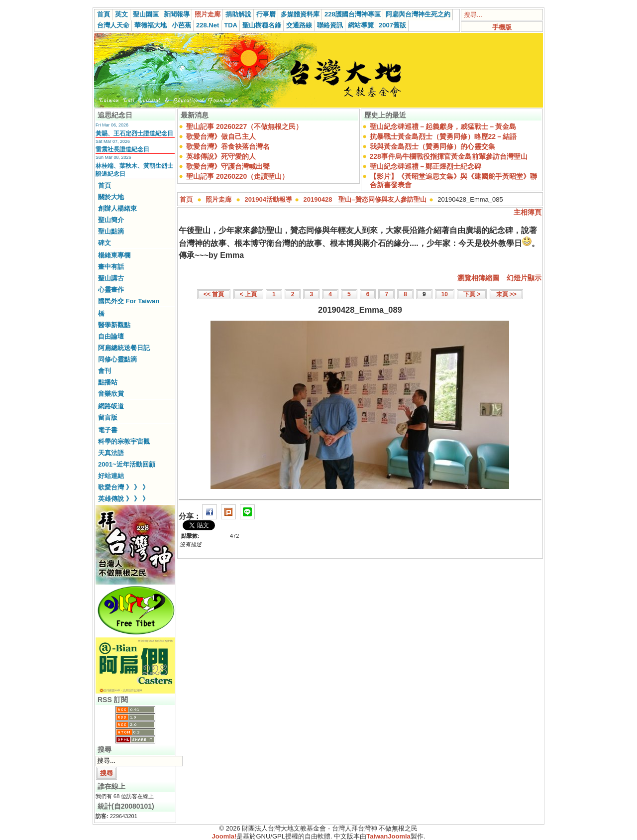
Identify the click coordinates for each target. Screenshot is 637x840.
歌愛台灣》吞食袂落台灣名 (228, 146)
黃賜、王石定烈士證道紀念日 (134, 133)
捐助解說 (238, 14)
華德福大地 (151, 25)
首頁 (104, 14)
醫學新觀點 (114, 325)
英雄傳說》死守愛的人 (221, 156)
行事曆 (266, 14)
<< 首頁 (214, 294)
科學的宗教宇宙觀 (124, 441)
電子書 (108, 430)
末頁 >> (506, 294)
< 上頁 (248, 294)
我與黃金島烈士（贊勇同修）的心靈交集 (432, 146)
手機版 (502, 27)
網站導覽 (361, 25)
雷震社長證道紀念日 (122, 149)
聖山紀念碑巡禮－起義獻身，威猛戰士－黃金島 (443, 126)
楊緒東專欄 (114, 255)
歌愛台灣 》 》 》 (123, 487)
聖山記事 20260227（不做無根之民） (244, 126)
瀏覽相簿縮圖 (478, 278)
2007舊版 (392, 25)
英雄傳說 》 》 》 (123, 499)
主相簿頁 (528, 212)
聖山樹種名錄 (262, 25)
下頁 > (472, 294)
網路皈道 (111, 406)
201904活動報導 (268, 199)
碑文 (105, 243)
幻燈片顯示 (524, 278)
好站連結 (111, 476)
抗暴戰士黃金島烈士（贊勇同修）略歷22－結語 (443, 136)
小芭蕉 (181, 25)
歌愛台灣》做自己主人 (221, 136)
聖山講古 (111, 278)
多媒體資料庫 (300, 14)
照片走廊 (208, 14)
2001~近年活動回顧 (127, 464)
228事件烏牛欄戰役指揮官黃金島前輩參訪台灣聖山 (449, 156)
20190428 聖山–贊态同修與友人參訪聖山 (365, 199)
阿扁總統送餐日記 (124, 348)
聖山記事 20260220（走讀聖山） (237, 176)
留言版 (108, 418)
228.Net (208, 25)
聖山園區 (146, 14)
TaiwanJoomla (388, 836)
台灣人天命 (113, 25)
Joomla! (224, 836)
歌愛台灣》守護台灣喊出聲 (228, 166)
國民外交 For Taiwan (129, 301)
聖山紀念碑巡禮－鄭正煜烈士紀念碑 (425, 166)
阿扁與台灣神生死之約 (418, 14)
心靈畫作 (111, 290)
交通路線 (299, 25)
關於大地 (111, 197)
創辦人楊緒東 (117, 208)
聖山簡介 (111, 220)
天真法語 (111, 453)
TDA (231, 25)
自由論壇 (111, 336)
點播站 (108, 382)
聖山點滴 (111, 231)
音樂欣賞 (111, 394)
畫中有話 (111, 267)
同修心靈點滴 (117, 359)
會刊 (105, 371)
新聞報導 (177, 14)
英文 (121, 14)
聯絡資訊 (330, 25)
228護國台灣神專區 (353, 14)
